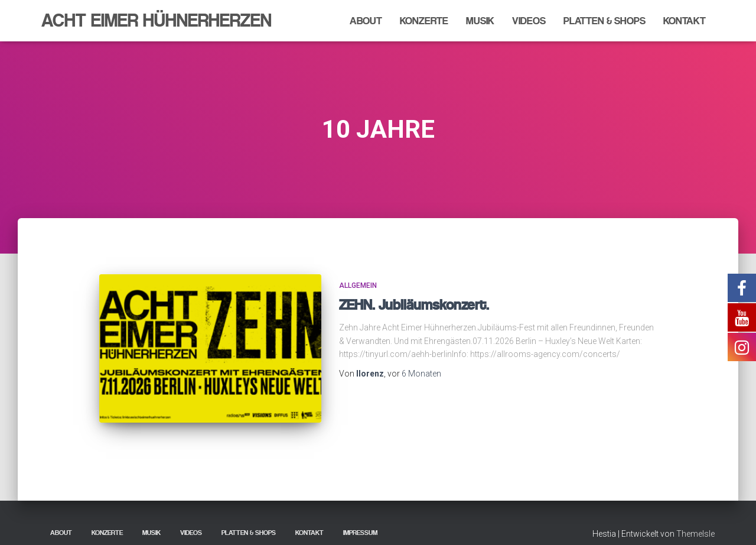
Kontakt (685, 21)
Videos (529, 21)
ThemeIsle (695, 518)
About (366, 21)
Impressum (360, 517)
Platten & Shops (605, 21)
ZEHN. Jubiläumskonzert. (414, 305)
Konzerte (424, 21)
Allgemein (358, 286)
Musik (480, 21)
